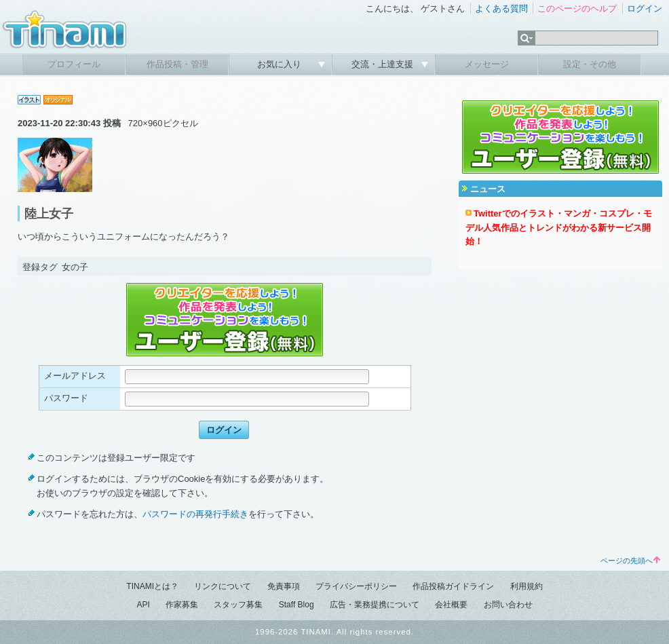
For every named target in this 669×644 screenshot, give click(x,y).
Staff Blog (297, 605)
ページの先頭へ (630, 561)
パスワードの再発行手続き (195, 514)
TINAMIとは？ (152, 586)
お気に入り (281, 64)
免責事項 (284, 586)
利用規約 (527, 586)
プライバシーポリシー (356, 586)
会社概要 (451, 605)
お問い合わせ (508, 605)
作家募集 (182, 605)
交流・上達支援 (384, 64)
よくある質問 (501, 8)
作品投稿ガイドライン (453, 586)
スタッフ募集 (238, 605)
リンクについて (223, 586)
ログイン (645, 8)
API (143, 605)
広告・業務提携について (375, 605)
